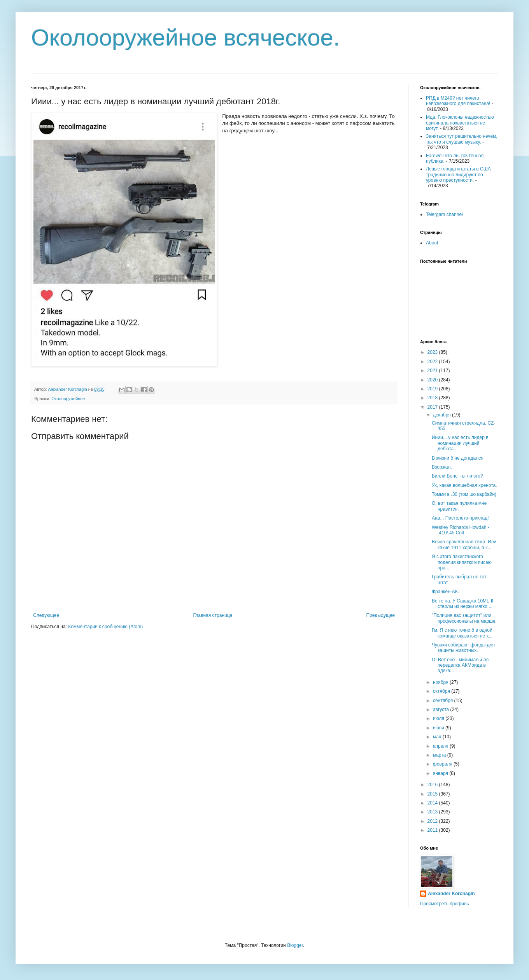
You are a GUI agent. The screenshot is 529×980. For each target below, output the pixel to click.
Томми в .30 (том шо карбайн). (465, 494)
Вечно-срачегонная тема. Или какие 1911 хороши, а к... (464, 544)
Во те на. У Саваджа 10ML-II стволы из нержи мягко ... (462, 604)
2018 (433, 398)
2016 (433, 785)
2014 (433, 803)
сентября (444, 701)
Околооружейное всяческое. (186, 38)
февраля (443, 764)
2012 (433, 821)
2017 (433, 407)
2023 (433, 352)
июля (439, 718)
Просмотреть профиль (445, 904)
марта (440, 755)
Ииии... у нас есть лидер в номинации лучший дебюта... (460, 443)
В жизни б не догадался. (458, 458)
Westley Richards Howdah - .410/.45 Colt (461, 530)
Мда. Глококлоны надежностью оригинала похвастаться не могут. (460, 123)
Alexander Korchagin (451, 894)
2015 (433, 794)
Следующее (46, 615)
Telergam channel (444, 214)
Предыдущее (381, 615)
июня (439, 728)
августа (442, 710)
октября (442, 691)
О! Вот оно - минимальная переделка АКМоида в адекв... (460, 665)
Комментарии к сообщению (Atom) (105, 627)
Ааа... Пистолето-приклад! (460, 518)
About (432, 243)
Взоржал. (442, 467)
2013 (433, 812)
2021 (433, 371)
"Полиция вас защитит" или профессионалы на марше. (464, 618)
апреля (441, 746)
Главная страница (213, 615)
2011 (433, 830)
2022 (433, 362)
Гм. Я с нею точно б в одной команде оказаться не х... (462, 633)
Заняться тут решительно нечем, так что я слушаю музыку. (462, 139)
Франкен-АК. (445, 592)
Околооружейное (68, 399)
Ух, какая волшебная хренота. (464, 485)
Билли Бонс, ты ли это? (457, 476)
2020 (433, 380)
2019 (433, 389)
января (441, 773)
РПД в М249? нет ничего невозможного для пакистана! (458, 101)
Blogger (295, 945)
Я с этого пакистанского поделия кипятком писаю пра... (462, 562)
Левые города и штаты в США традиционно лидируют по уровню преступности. (458, 175)
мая (438, 737)
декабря (442, 415)
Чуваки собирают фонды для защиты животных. (463, 648)
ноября (441, 682)
